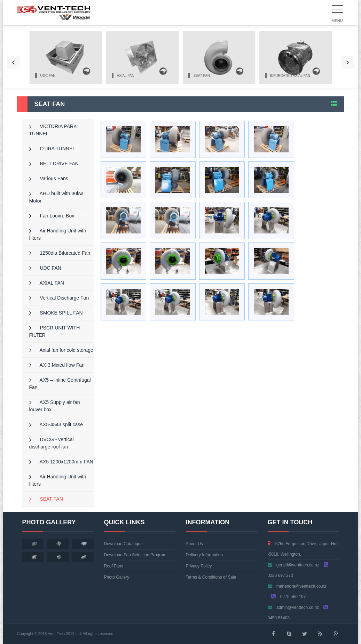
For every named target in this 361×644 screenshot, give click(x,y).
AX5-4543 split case (56, 424)
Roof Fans (114, 566)
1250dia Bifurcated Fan (60, 253)
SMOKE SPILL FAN (56, 313)
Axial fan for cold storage (61, 350)
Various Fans (49, 178)
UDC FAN (45, 268)
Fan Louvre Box (52, 216)
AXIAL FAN (47, 283)
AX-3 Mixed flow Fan (57, 365)
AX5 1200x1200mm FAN (61, 462)
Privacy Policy (199, 566)
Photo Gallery (117, 577)
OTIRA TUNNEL (52, 149)
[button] (13, 62)
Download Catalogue (123, 544)
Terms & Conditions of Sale (211, 577)
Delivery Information (205, 555)
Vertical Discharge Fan (59, 298)
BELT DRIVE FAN (54, 164)
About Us (194, 544)
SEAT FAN (46, 499)
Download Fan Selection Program (135, 555)
